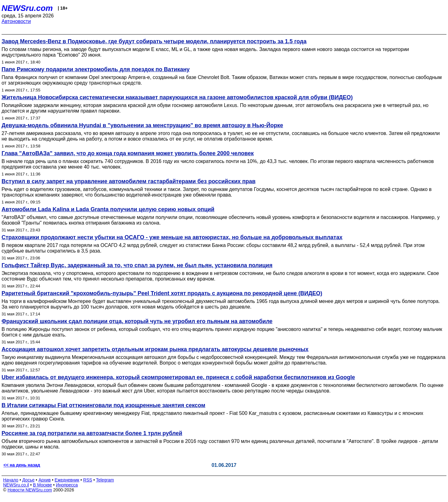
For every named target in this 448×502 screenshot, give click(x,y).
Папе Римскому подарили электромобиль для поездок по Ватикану (96, 69)
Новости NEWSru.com (30, 490)
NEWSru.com (27, 8)
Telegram (105, 480)
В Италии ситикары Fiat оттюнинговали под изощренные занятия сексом (103, 405)
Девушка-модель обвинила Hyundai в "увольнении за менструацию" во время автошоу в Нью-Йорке (142, 125)
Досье (28, 480)
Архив (45, 480)
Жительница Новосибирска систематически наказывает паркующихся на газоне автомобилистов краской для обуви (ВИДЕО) (177, 97)
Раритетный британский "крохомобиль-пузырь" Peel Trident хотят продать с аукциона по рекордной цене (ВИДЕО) (162, 293)
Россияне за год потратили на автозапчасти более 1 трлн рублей (92, 433)
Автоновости (16, 21)
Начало (11, 480)
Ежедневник (67, 480)
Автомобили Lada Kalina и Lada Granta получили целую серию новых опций (108, 209)
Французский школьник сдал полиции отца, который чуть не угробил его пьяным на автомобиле (137, 321)
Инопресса (67, 485)
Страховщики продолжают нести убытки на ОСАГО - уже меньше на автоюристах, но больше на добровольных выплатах (172, 237)
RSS (88, 480)
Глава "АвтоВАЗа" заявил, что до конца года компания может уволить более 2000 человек (128, 153)
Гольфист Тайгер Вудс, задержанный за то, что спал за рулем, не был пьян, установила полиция (137, 265)
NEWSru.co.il (16, 485)
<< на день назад (22, 465)
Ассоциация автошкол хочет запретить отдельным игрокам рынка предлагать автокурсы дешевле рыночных (155, 349)
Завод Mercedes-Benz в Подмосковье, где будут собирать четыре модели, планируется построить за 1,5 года (154, 41)
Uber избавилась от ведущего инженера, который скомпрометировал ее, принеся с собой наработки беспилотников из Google (178, 377)
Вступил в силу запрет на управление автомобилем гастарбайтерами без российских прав (128, 181)
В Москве (42, 485)
